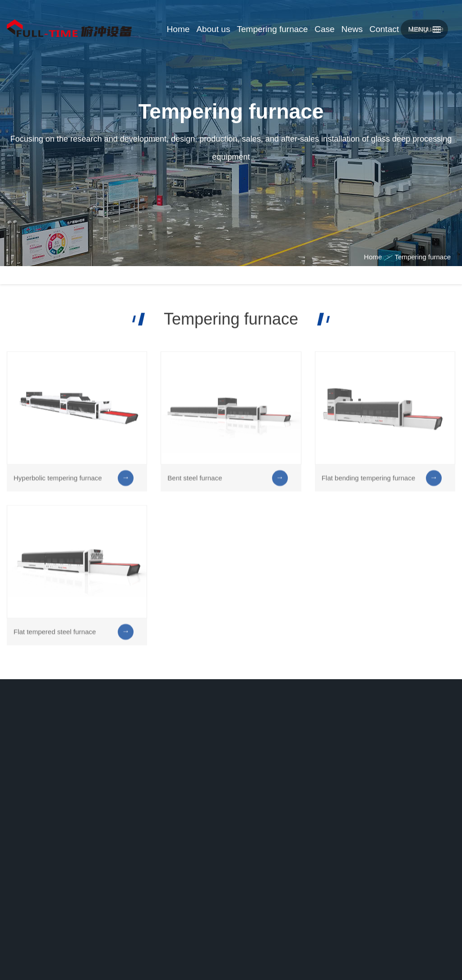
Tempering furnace (423, 257)
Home (373, 257)
